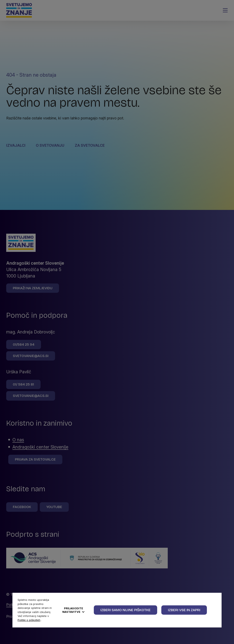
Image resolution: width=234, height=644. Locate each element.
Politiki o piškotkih (29, 620)
